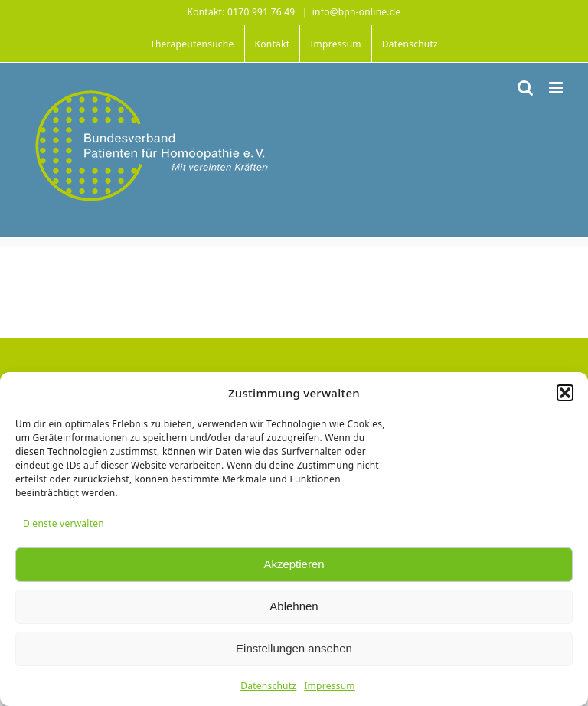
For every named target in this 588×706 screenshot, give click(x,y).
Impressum (330, 686)
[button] (565, 393)
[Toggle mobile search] (525, 88)
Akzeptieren (294, 564)
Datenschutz (268, 686)
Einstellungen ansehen (294, 648)
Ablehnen (294, 606)
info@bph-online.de (357, 12)
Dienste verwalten (64, 523)
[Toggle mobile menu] (557, 88)
